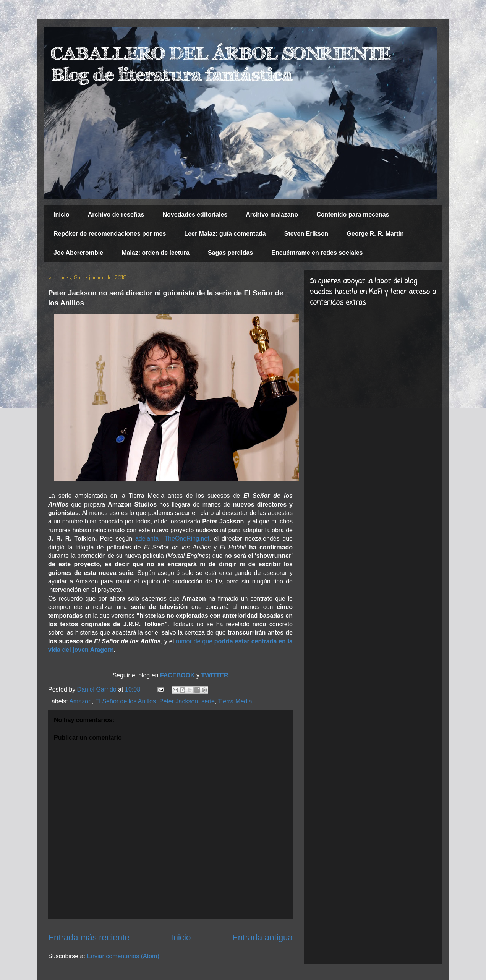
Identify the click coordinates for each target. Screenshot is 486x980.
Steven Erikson (306, 234)
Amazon (80, 701)
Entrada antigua (262, 937)
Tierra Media (235, 701)
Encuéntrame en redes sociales (317, 253)
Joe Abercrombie (78, 253)
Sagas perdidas (230, 253)
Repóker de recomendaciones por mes (110, 234)
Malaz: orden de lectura (156, 253)
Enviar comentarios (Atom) (123, 956)
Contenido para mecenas (353, 215)
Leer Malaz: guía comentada (225, 234)
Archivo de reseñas (116, 215)
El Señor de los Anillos (126, 701)
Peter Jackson (179, 701)
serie (208, 701)
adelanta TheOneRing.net (172, 539)
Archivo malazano (272, 215)
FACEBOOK (178, 675)
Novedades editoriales (195, 215)
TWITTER (215, 675)
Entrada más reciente (89, 937)
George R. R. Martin (375, 234)
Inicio (62, 215)
